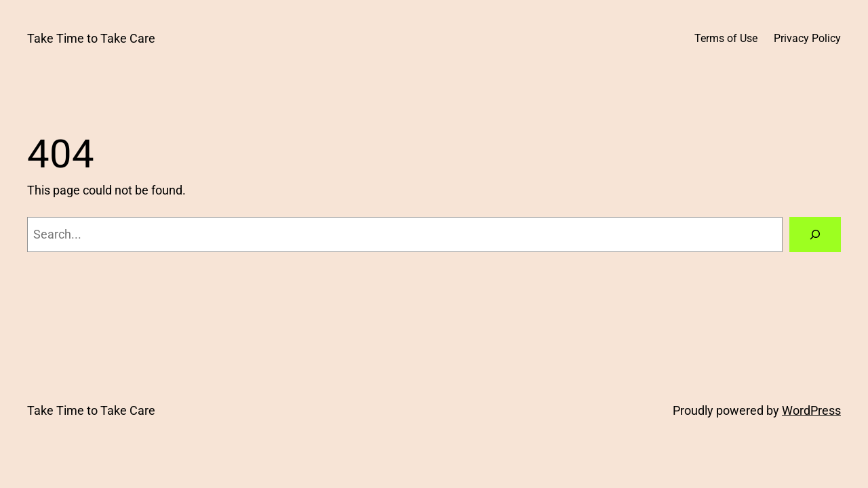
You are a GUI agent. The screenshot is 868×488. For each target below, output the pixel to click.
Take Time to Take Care (91, 38)
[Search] (815, 235)
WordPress (811, 410)
